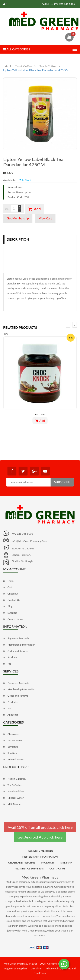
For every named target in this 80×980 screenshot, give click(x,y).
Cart (10, 587)
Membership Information (21, 645)
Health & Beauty (17, 779)
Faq (9, 664)
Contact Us (14, 600)
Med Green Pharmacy (40, 877)
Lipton (18, 187)
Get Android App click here (40, 837)
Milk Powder (15, 804)
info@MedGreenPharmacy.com (29, 541)
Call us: (60, 4)
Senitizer (12, 753)
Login (10, 581)
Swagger (12, 613)
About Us (13, 715)
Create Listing (15, 619)
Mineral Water (16, 759)
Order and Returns (18, 651)
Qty (7, 209)
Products (12, 657)
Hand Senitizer (16, 791)
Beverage (13, 747)
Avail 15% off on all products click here (40, 827)
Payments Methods (18, 638)
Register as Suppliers (29, 868)
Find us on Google (22, 561)
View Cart (45, 218)
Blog (10, 606)
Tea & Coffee (24, 66)
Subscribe (62, 482)
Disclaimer (37, 968)
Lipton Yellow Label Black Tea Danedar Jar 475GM (36, 70)
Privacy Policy (53, 968)
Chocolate (13, 734)
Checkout (13, 594)
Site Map (66, 863)
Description (18, 239)
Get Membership (18, 218)
